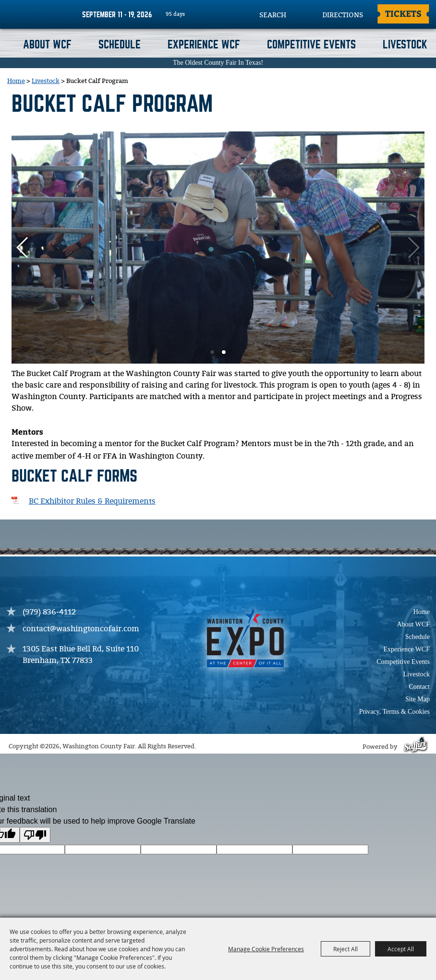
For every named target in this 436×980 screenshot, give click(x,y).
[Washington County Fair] (42, 17)
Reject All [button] (345, 949)
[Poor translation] (35, 835)
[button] (23, 248)
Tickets (403, 13)
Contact (419, 687)
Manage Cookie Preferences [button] (266, 949)
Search (250, 15)
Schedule (120, 45)
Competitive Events (311, 45)
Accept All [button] (401, 949)
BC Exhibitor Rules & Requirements (92, 502)
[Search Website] (285, 15)
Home (16, 81)
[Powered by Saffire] (415, 747)
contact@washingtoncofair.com (81, 629)
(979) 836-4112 (49, 612)
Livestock (405, 45)
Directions (343, 15)
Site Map (418, 699)
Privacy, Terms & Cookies (394, 712)
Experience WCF (204, 45)
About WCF (47, 45)
